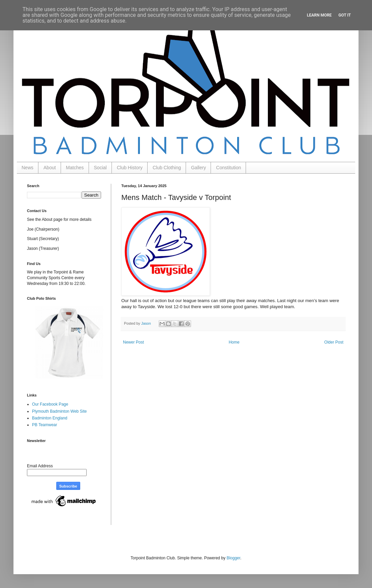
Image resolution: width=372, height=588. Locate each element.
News (27, 168)
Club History (130, 168)
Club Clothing (167, 168)
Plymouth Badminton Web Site (59, 411)
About (50, 168)
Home (234, 342)
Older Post (334, 342)
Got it (345, 15)
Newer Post (133, 342)
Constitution (228, 168)
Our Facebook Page (50, 404)
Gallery (198, 168)
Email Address (40, 466)
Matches (75, 168)
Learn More (319, 15)
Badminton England (50, 418)
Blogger (233, 558)
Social (100, 168)
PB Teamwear (44, 425)
